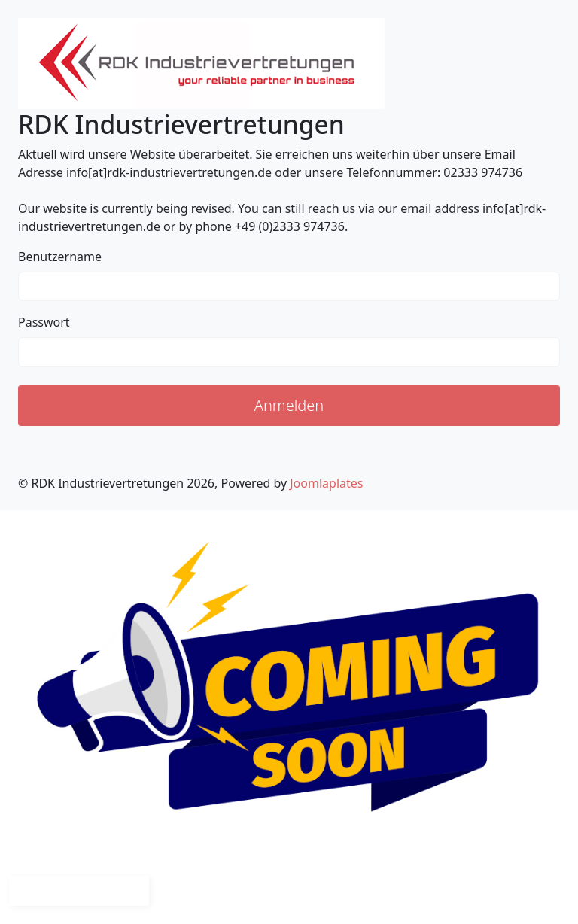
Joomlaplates (326, 483)
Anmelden (289, 405)
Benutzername (60, 257)
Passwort (44, 322)
